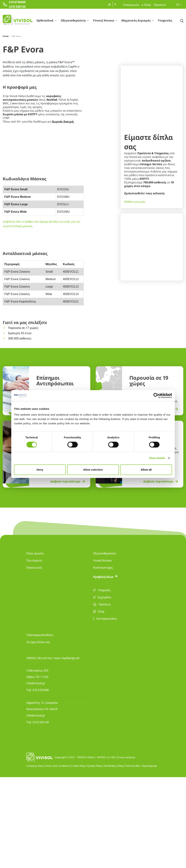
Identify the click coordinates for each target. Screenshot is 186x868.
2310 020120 (41, 813)
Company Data (35, 857)
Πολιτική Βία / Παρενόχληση (141, 857)
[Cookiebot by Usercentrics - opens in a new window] (156, 396)
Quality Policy (95, 857)
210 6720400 (41, 781)
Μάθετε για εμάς (135, 195)
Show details (157, 458)
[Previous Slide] (127, 224)
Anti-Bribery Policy (114, 857)
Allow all (146, 470)
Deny (40, 470)
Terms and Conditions (57, 857)
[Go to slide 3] (159, 238)
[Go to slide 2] (152, 238)
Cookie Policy (78, 857)
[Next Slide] (177, 224)
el (179, 4)
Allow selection (93, 470)
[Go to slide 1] (145, 238)
